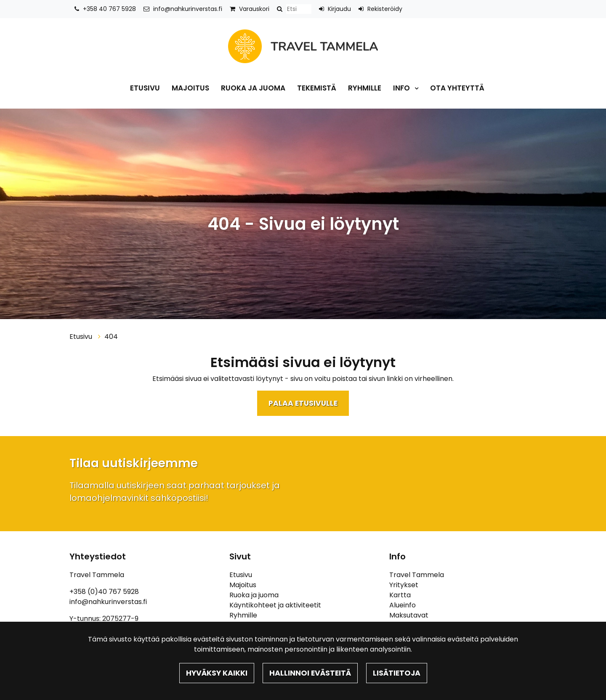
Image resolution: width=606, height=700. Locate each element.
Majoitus (190, 88)
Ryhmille (365, 88)
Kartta (400, 595)
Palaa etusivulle (303, 403)
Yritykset (404, 585)
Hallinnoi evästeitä (310, 673)
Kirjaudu (339, 9)
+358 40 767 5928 (109, 9)
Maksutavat (409, 615)
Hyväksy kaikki (217, 673)
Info (402, 88)
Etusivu (145, 88)
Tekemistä (317, 88)
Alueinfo (403, 605)
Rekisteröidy (385, 9)
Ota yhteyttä (457, 88)
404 (111, 337)
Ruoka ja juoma (253, 88)
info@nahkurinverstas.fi (188, 9)
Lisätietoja (397, 673)
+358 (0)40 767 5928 (104, 592)
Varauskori (254, 9)
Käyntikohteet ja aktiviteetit (275, 605)
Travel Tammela (417, 575)
